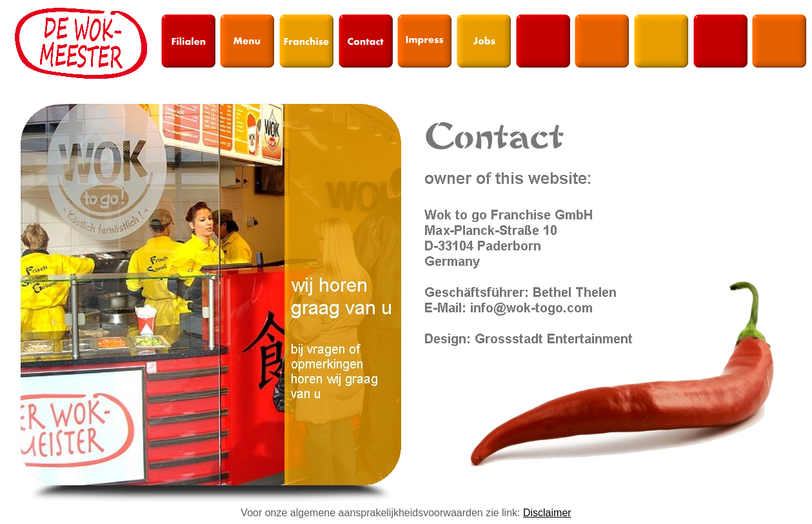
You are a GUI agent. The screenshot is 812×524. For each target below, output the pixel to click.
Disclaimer (547, 513)
